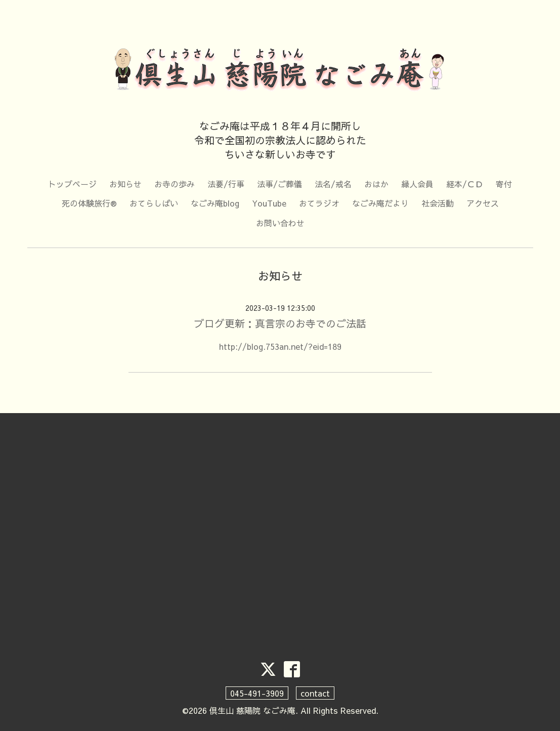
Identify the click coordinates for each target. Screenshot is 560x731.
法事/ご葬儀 (279, 184)
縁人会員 (417, 184)
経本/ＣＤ (465, 184)
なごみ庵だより (380, 203)
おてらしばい (154, 203)
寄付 (504, 184)
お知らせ (125, 184)
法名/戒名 (333, 184)
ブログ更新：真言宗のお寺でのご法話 (280, 323)
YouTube (269, 203)
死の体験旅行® (89, 203)
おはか (376, 184)
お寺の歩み (175, 184)
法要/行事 (226, 184)
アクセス (483, 203)
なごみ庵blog (215, 203)
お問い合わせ (280, 223)
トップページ (72, 184)
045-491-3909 (257, 693)
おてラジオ (319, 203)
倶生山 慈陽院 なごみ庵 (252, 710)
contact (315, 693)
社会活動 (438, 203)
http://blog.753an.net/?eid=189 (280, 346)
